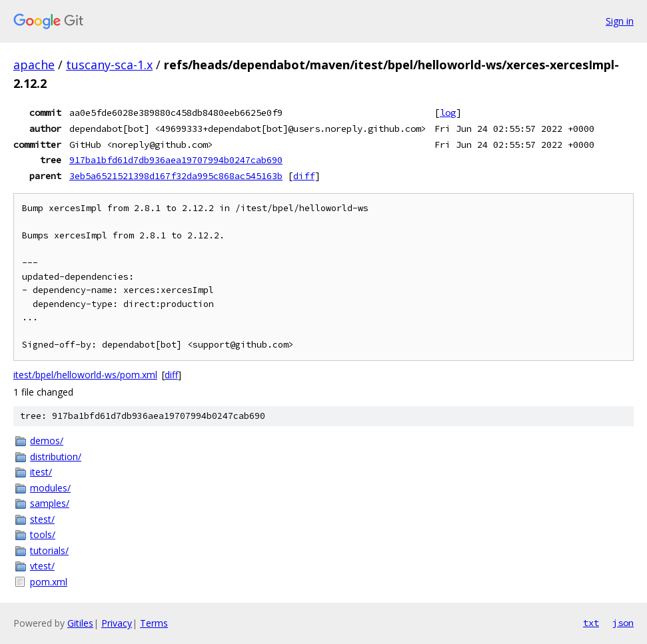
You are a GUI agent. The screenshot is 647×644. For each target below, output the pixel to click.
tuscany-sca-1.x (109, 65)
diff (304, 176)
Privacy (117, 623)
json (623, 623)
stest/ (42, 519)
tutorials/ (49, 550)
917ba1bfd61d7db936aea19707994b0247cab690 (176, 160)
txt (591, 623)
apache (34, 65)
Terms (154, 623)
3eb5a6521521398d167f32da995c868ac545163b (176, 176)
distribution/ (56, 457)
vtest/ (42, 566)
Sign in (620, 21)
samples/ (50, 503)
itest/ (41, 472)
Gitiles (80, 623)
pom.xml (49, 582)
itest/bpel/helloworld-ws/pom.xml (85, 375)
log (448, 113)
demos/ (47, 441)
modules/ (50, 488)
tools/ (43, 534)
